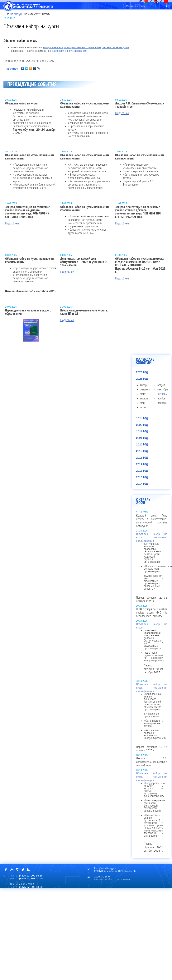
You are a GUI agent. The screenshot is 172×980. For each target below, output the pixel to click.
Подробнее (122, 113)
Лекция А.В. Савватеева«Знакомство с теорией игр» (152, 762)
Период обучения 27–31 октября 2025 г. (152, 567)
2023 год (142, 425)
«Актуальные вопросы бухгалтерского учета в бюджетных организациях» (86, 47)
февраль (145, 389)
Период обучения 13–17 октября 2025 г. (152, 717)
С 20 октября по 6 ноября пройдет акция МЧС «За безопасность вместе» (152, 613)
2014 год (142, 484)
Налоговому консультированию (69, 51)
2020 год (142, 444)
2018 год (142, 458)
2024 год (142, 418)
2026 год (142, 372)
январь (144, 385)
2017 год (142, 464)
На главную (16, 14)
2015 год (142, 477)
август (161, 385)
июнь (143, 407)
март (143, 394)
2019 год (142, 451)
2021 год (142, 438)
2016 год (142, 471)
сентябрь (163, 389)
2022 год (142, 431)
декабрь (162, 403)
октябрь (162, 394)
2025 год (142, 379)
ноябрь (161, 398)
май (142, 403)
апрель (144, 398)
